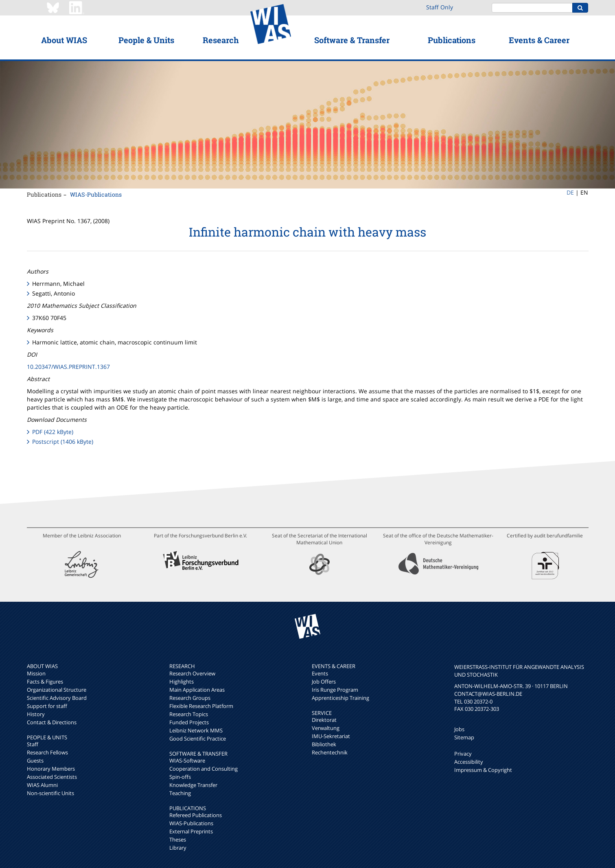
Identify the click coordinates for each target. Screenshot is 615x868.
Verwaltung (326, 728)
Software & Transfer (352, 40)
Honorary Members (51, 769)
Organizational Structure (57, 690)
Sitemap (464, 737)
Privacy (463, 754)
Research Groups (190, 698)
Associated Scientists (52, 777)
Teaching (180, 793)
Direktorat (324, 720)
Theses (178, 840)
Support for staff (47, 706)
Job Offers (324, 682)
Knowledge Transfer (193, 785)
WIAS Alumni (42, 785)
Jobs (459, 729)
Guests (35, 761)
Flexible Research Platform (201, 706)
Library (178, 848)
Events (320, 673)
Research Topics (189, 714)
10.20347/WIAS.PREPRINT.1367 (68, 367)
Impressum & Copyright (483, 770)
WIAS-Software (187, 761)
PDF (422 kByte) (53, 432)
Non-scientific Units (50, 793)
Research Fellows (47, 752)
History (36, 714)
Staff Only (440, 7)
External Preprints (191, 831)
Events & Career (539, 40)
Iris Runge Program (335, 690)
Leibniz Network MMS (196, 730)
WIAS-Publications (96, 194)
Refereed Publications (196, 815)
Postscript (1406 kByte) (63, 442)
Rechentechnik (330, 752)
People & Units (146, 40)
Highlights (182, 682)
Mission (36, 673)
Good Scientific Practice (198, 739)
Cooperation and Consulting (204, 769)
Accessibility (469, 762)
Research (221, 40)
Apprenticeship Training (340, 698)
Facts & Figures (45, 682)
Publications (452, 40)
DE (570, 192)
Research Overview (192, 673)
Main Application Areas (197, 690)
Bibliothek (324, 744)
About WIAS (64, 40)
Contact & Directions (52, 722)
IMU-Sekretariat (331, 736)
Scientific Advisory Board (57, 698)
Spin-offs (180, 777)
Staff (33, 744)
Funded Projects (189, 722)
